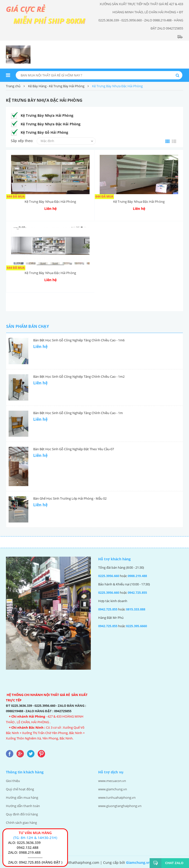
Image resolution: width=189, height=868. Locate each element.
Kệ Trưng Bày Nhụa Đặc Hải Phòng (50, 202)
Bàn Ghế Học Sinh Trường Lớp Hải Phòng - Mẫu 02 (70, 498)
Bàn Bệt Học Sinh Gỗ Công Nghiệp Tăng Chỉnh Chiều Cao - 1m (78, 413)
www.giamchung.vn (113, 789)
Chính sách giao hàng (21, 823)
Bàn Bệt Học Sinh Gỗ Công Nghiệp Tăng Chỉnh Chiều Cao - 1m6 (79, 340)
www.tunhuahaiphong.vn (117, 797)
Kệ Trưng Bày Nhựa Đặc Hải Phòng (51, 124)
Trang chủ (13, 86)
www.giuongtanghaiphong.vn (120, 806)
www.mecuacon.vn (112, 781)
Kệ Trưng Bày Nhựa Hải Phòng (47, 115)
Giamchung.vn (138, 862)
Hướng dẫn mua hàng (22, 797)
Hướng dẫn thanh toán (23, 806)
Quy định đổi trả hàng (22, 814)
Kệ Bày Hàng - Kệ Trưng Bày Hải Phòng (56, 86)
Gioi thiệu (13, 781)
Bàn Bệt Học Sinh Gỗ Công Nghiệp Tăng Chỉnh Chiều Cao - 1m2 (79, 376)
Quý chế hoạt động (20, 789)
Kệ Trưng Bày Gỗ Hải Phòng (45, 132)
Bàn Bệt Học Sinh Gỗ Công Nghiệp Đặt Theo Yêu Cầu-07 (74, 449)
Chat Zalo (172, 863)
